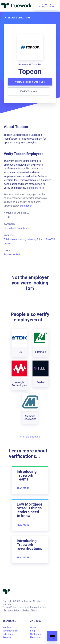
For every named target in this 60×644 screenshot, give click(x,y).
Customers (36, 634)
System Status (30, 610)
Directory (23, 607)
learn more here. (35, 188)
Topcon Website (13, 255)
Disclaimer (26, 206)
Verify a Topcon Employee (30, 82)
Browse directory (17, 18)
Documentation (12, 610)
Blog (32, 631)
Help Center (8, 634)
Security (7, 637)
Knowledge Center (40, 607)
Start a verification (46, 6)
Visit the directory (30, 437)
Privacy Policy (9, 607)
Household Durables (15, 228)
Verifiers (7, 627)
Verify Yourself (29, 91)
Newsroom (36, 637)
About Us (35, 627)
